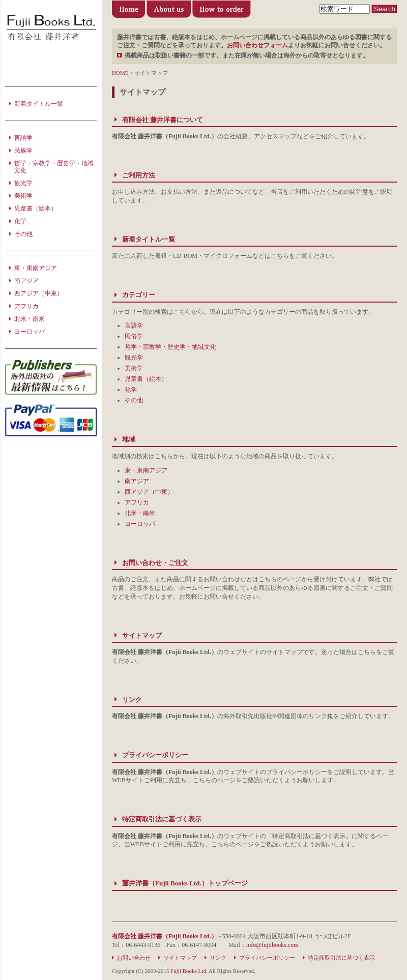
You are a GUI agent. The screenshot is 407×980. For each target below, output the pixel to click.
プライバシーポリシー (155, 755)
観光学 (134, 358)
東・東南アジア (146, 470)
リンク (132, 700)
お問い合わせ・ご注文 (155, 563)
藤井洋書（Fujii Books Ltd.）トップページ (129, 11)
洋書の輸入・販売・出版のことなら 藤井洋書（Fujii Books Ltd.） (51, 28)
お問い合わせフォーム (257, 45)
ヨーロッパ (140, 524)
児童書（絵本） (146, 379)
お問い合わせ (134, 958)
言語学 (134, 325)
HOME (120, 73)
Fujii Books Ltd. (189, 971)
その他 (134, 400)
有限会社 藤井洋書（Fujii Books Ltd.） (165, 936)
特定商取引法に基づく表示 (162, 819)
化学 (131, 390)
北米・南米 (140, 513)
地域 (129, 439)
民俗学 (134, 336)
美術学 (134, 368)
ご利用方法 (222, 11)
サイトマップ (142, 635)
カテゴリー (139, 295)
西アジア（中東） (149, 492)
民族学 (23, 151)
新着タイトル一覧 (149, 239)
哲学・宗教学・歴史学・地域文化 (170, 347)
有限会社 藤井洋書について (169, 11)
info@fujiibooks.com (272, 945)
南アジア (137, 481)
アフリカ (137, 502)
